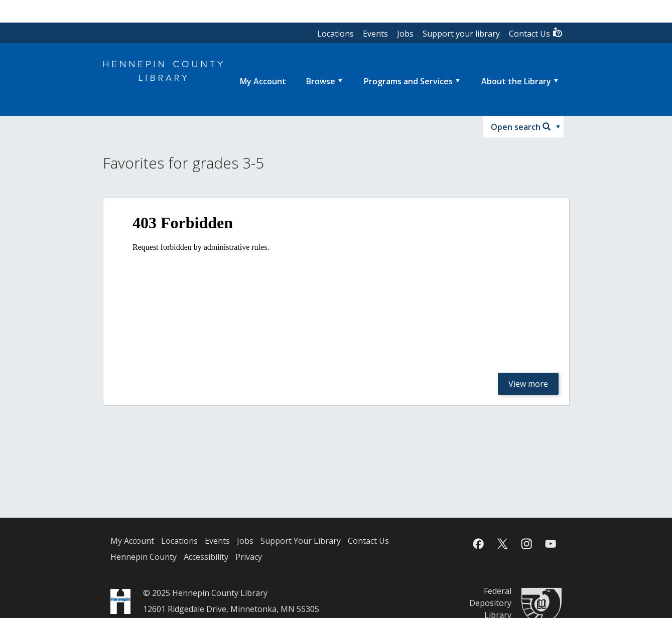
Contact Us (536, 33)
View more (528, 384)
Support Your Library (301, 541)
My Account (132, 541)
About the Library (516, 81)
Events (375, 34)
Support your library (461, 34)
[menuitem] (263, 81)
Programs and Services (408, 81)
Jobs (405, 34)
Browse (321, 81)
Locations (335, 34)
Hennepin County (144, 557)
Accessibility (206, 557)
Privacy (249, 557)
